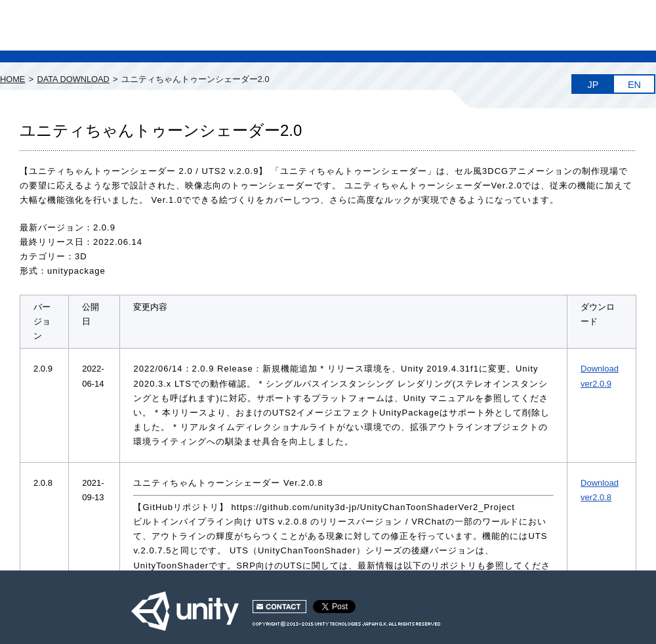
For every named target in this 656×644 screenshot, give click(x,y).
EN (634, 85)
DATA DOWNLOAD (73, 79)
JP (593, 85)
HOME (12, 79)
